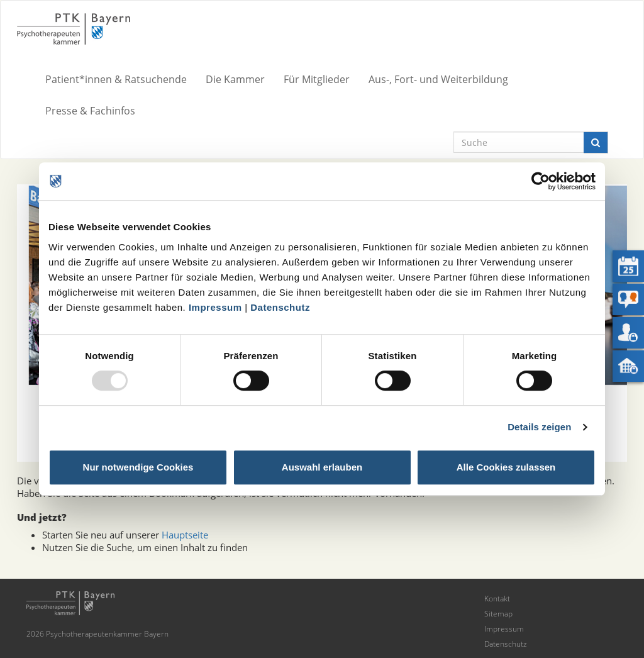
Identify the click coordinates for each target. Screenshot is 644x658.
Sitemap (498, 614)
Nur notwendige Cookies (138, 467)
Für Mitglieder (317, 79)
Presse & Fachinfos (90, 111)
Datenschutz (280, 307)
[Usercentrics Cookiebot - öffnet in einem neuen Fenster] (541, 181)
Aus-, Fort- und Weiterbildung (438, 79)
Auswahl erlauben (322, 467)
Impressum (215, 307)
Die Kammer (235, 79)
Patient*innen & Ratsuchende (116, 79)
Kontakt (497, 599)
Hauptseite (185, 535)
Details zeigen (539, 427)
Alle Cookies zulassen (506, 467)
